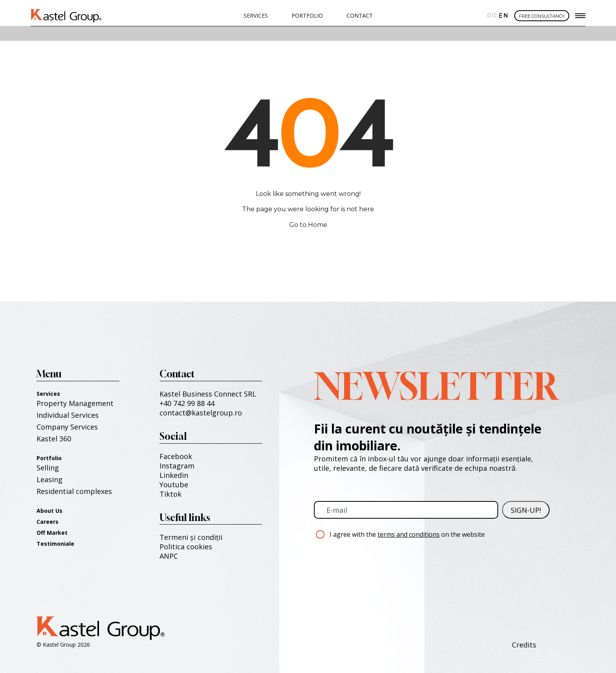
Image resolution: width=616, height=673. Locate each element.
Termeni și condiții (191, 537)
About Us (49, 511)
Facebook (176, 456)
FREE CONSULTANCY (542, 16)
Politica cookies (186, 547)
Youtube (174, 485)
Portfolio (49, 458)
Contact (360, 16)
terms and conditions (409, 534)
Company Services (67, 427)
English (502, 16)
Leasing (49, 479)
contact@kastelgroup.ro (201, 413)
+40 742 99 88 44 (187, 403)
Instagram (177, 466)
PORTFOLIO (307, 16)
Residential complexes (74, 491)
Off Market (52, 533)
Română (491, 16)
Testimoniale (55, 544)
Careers (48, 522)
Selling (48, 468)
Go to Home (308, 225)
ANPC (169, 556)
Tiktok (170, 494)
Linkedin (174, 475)
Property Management (75, 403)
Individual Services (68, 415)
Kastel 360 (54, 439)
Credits (524, 645)
